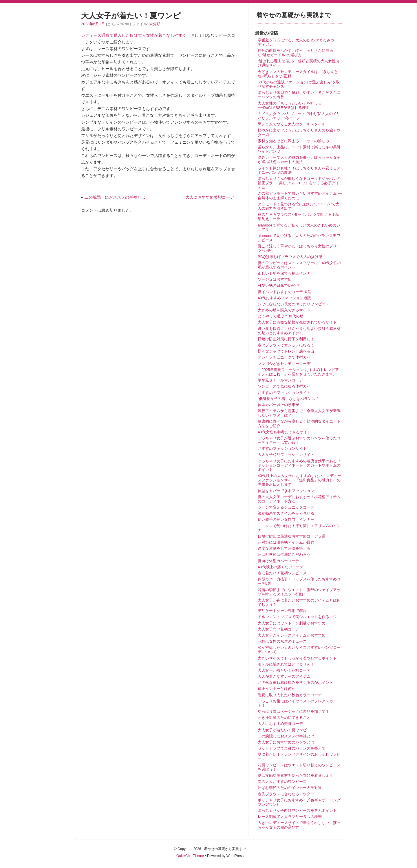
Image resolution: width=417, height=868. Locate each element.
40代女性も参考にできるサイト (284, 432)
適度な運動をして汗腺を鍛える (284, 548)
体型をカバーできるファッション (286, 491)
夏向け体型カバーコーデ (278, 561)
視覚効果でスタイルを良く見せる (286, 513)
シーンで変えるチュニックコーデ (286, 507)
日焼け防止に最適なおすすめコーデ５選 (292, 536)
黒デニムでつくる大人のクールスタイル (292, 124)
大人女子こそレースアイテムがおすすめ (292, 635)
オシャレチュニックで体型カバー (286, 357)
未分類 (155, 24)
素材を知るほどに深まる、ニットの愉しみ (293, 141)
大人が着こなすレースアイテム (284, 676)
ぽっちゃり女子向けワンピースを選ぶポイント (297, 811)
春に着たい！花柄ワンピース (282, 573)
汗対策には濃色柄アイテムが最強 (286, 542)
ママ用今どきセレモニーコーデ (284, 364)
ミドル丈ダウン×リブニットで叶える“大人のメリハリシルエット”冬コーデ (299, 116)
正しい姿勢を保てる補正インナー (286, 273)
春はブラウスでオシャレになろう (286, 345)
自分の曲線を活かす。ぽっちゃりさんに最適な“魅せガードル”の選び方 (295, 53)
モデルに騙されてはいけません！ (286, 664)
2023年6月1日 (93, 24)
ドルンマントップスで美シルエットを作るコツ (297, 617)
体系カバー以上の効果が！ (280, 405)
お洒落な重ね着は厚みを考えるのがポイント (295, 682)
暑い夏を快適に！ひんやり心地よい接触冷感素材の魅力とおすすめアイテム (299, 331)
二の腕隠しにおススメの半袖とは (115, 197)
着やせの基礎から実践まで (294, 15)
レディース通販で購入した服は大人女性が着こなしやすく (134, 35)
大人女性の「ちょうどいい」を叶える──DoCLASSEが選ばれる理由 (290, 105)
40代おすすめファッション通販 (284, 298)
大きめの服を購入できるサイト (284, 310)
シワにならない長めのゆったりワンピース (293, 304)
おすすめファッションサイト (282, 448)
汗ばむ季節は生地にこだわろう (284, 554)
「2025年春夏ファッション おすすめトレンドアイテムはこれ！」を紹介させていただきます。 (298, 372)
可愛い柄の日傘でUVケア (279, 285)
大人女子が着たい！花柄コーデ (284, 670)
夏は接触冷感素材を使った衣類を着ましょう (295, 775)
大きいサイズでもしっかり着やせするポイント (297, 658)
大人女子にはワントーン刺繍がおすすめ (292, 623)
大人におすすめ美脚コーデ (210, 197)
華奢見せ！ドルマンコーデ (280, 380)
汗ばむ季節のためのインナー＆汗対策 (290, 788)
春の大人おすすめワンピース (282, 782)
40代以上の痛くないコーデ (281, 567)
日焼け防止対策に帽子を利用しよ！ (288, 339)
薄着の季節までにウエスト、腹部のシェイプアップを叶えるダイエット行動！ (299, 592)
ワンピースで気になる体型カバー (286, 386)
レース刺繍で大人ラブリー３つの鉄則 (290, 817)
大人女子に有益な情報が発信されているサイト (297, 322)
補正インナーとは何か (277, 689)
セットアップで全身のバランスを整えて (292, 748)
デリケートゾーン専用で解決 (282, 611)
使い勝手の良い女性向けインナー (286, 519)
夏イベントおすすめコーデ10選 (284, 292)
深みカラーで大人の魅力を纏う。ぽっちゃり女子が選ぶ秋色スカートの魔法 (299, 160)
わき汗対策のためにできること (284, 718)
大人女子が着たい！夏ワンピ (282, 730)
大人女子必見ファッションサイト (286, 455)
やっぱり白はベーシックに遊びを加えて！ (293, 711)
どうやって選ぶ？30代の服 (281, 316)
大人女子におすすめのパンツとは (286, 742)
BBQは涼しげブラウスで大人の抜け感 (290, 257)
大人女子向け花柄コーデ (278, 629)
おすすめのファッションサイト (284, 393)
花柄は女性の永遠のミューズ (282, 641)
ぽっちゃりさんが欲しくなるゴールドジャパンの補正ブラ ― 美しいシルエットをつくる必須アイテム (299, 183)
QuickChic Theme (190, 856)
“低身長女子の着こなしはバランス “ (288, 399)
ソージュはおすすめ (275, 279)
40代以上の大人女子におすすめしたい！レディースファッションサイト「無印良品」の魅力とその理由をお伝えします (299, 480)
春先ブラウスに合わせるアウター (286, 794)
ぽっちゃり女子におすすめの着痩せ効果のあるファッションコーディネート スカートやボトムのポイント (299, 465)
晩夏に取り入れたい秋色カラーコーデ (290, 695)
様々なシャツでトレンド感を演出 (286, 351)
